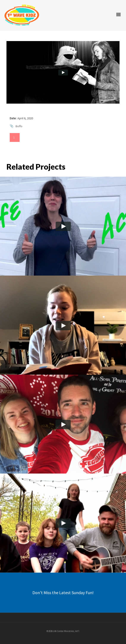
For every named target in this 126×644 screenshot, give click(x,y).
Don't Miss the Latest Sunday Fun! (63, 593)
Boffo (19, 126)
